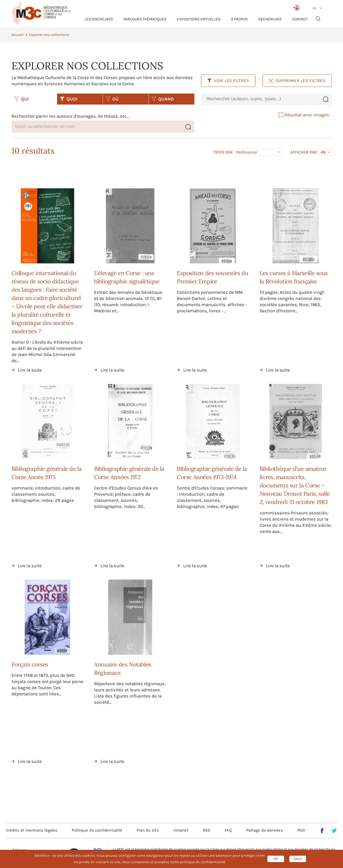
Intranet (181, 830)
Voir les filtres (228, 81)
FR (314, 8)
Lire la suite (30, 370)
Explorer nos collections (49, 35)
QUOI (69, 99)
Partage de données (265, 830)
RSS (206, 830)
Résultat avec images (304, 115)
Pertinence (247, 152)
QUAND (163, 99)
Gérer (298, 859)
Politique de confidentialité (97, 830)
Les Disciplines (99, 19)
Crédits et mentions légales (32, 830)
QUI (21, 99)
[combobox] (260, 99)
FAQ (228, 830)
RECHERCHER (270, 19)
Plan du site (148, 830)
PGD (301, 830)
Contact (300, 19)
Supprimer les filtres (297, 81)
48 (323, 152)
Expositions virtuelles (199, 19)
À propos (239, 19)
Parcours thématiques (145, 19)
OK (276, 859)
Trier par (223, 152)
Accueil (18, 35)
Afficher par (304, 152)
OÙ (112, 99)
